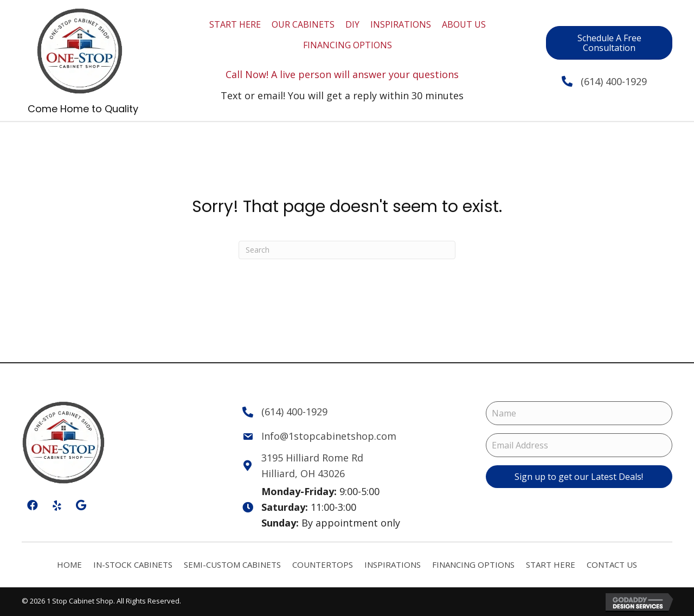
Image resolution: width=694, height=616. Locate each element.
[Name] (579, 413)
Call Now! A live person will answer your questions (342, 74)
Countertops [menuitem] (323, 564)
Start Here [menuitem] (551, 564)
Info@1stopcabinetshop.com (329, 436)
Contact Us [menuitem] (612, 564)
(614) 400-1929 (603, 81)
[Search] (347, 250)
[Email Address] (579, 445)
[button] (579, 477)
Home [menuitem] (69, 564)
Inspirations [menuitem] (393, 564)
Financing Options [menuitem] (473, 564)
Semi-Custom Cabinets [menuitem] (232, 564)
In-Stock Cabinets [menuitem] (133, 564)
